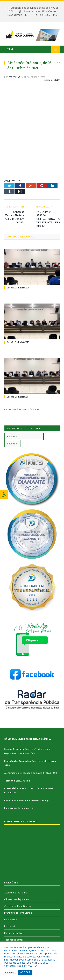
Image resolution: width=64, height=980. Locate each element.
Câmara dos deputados (17, 899)
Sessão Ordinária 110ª (18, 397)
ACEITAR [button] (25, 972)
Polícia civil (10, 926)
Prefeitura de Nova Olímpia (18, 913)
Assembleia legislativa (16, 893)
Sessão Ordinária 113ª (18, 288)
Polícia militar (11, 920)
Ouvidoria (23, 808)
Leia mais (32, 963)
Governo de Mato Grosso (17, 906)
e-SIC (32, 808)
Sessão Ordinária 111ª (18, 342)
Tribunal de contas (14, 940)
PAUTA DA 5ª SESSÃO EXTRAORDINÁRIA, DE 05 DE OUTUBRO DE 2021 (48, 219)
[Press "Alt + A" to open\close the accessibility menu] (4, 494)
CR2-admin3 (14, 77)
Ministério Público (13, 933)
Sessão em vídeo (52, 80)
